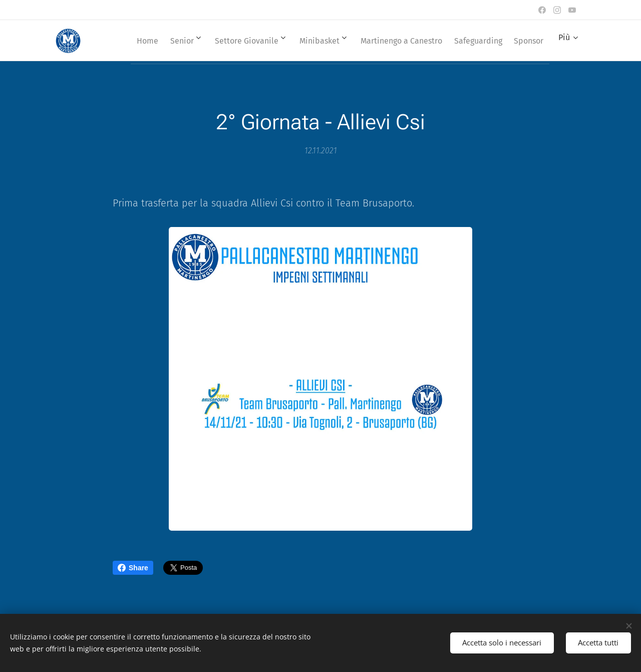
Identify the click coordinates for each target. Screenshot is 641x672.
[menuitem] (162, 41)
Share (133, 568)
